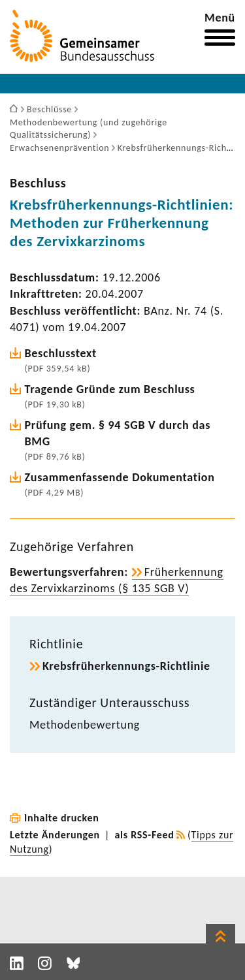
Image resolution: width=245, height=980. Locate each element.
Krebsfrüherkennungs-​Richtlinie (126, 666)
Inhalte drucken (62, 818)
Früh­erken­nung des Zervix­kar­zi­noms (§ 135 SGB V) (117, 580)
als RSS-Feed (145, 835)
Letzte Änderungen (55, 835)
